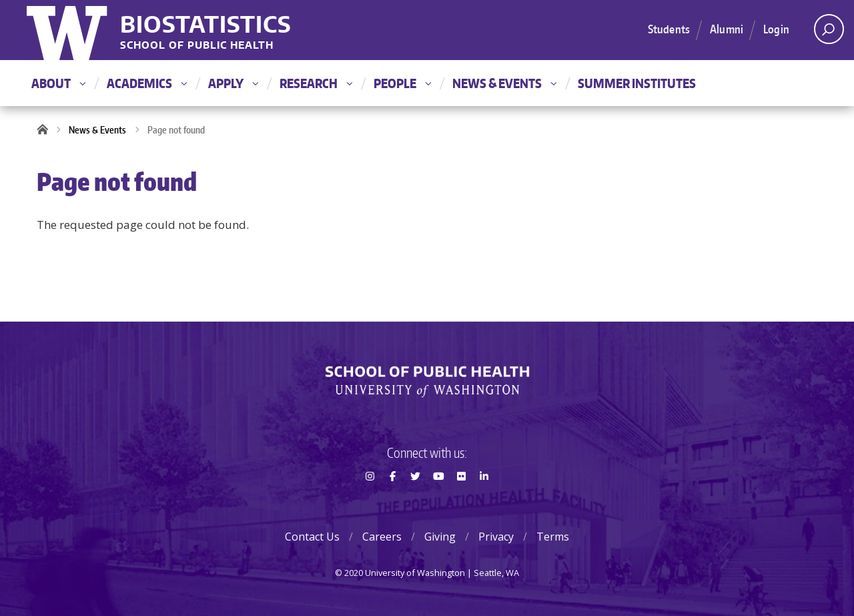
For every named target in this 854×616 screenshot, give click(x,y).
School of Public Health (197, 46)
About (58, 83)
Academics (147, 83)
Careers (382, 537)
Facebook (392, 500)
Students (669, 29)
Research (316, 83)
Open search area (824, 33)
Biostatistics (206, 24)
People (402, 83)
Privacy (496, 537)
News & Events (504, 83)
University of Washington (68, 30)
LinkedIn (484, 500)
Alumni (727, 29)
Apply (233, 83)
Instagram (370, 500)
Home (47, 130)
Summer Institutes (637, 83)
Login (776, 29)
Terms (553, 537)
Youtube (438, 500)
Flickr (461, 500)
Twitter (416, 500)
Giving (440, 537)
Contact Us (312, 537)
